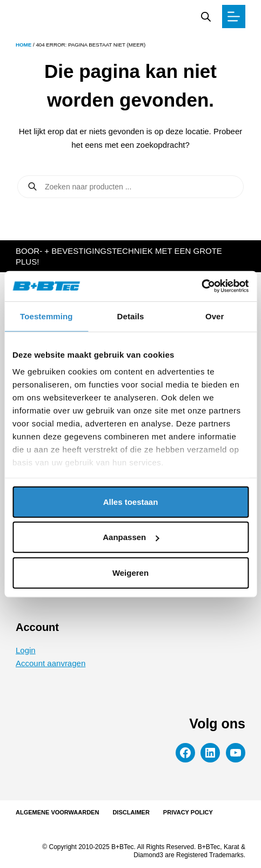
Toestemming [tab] (46, 316)
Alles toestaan (131, 501)
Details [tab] (131, 316)
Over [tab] (215, 316)
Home (24, 45)
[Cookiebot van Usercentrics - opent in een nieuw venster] (201, 286)
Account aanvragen (51, 663)
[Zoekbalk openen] (206, 17)
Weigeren (130, 572)
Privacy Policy (188, 812)
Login (26, 650)
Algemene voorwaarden (57, 812)
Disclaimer (131, 812)
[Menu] (234, 17)
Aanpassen (131, 537)
